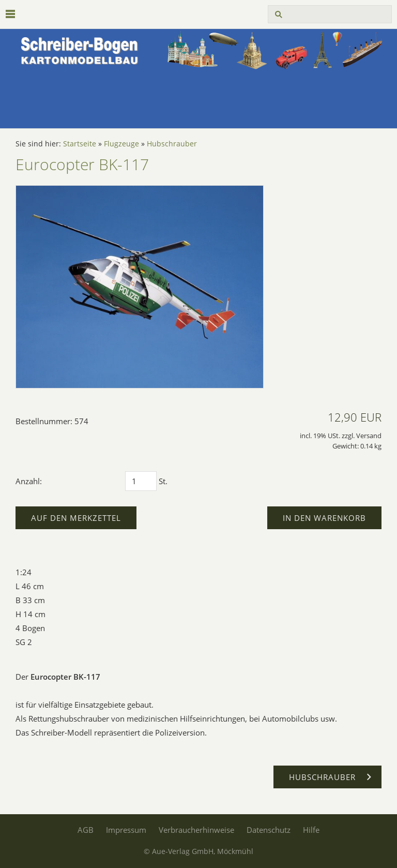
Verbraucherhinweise (196, 830)
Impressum (126, 830)
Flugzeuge (121, 144)
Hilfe (311, 830)
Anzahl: (29, 481)
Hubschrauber (172, 144)
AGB (86, 830)
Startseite (80, 144)
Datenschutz (269, 830)
